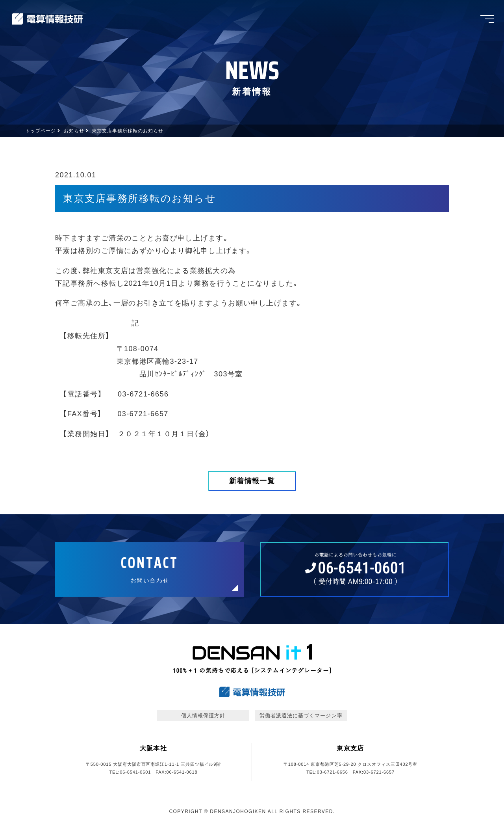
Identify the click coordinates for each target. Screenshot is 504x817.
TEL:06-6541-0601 (130, 772)
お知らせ (74, 131)
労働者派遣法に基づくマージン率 (301, 716)
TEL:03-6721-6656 (327, 772)
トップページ (41, 131)
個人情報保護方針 (203, 716)
